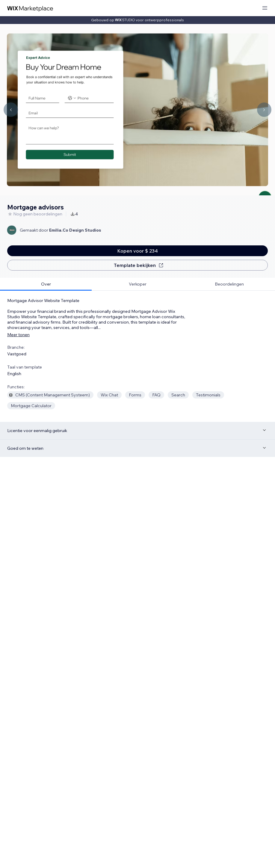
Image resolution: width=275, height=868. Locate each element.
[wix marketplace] (30, 8)
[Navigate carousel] (11, 110)
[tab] (46, 284)
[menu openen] (265, 8)
